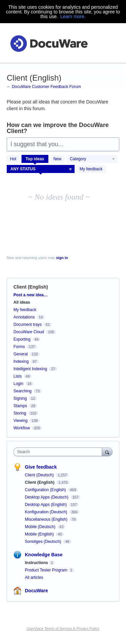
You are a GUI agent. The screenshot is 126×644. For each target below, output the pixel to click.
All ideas (22, 302)
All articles (34, 577)
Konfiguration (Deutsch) (47, 512)
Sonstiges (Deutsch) (44, 542)
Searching (23, 391)
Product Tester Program (46, 570)
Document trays (28, 325)
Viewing (20, 421)
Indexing (21, 361)
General (21, 354)
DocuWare (36, 591)
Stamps (20, 406)
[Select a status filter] (41, 169)
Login (18, 384)
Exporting (22, 339)
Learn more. (73, 16)
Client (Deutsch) (40, 475)
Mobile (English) (40, 534)
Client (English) (40, 482)
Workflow (22, 428)
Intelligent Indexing (30, 369)
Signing (20, 398)
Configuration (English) (46, 490)
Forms (19, 347)
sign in (62, 258)
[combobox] (59, 452)
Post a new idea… (31, 295)
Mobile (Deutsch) (41, 527)
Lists (18, 376)
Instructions (36, 563)
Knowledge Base (44, 555)
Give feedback (41, 467)
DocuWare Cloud (29, 332)
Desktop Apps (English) (46, 505)
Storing (20, 413)
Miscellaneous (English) (47, 519)
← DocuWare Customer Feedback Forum (44, 87)
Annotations (24, 317)
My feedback (91, 169)
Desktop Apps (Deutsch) (47, 497)
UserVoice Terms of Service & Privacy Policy (63, 629)
